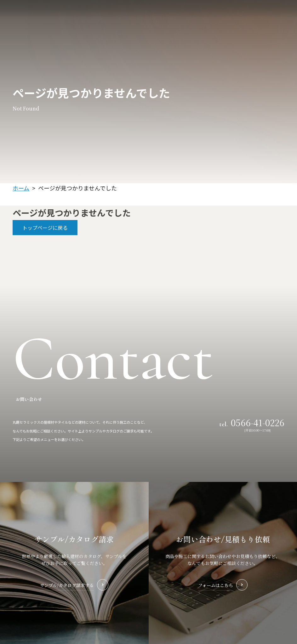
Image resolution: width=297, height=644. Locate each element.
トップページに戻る (45, 228)
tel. (252, 422)
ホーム (21, 188)
